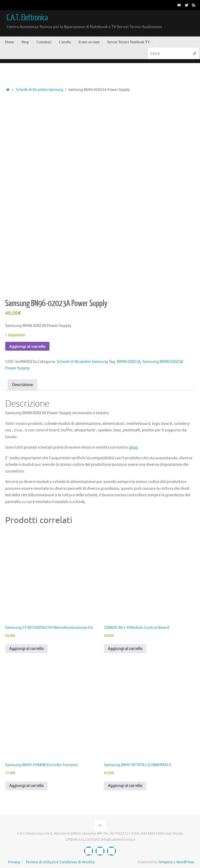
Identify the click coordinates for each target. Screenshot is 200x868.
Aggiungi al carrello (27, 346)
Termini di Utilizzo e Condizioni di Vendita (60, 862)
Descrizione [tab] (22, 385)
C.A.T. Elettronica (27, 18)
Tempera (165, 862)
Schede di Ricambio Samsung (40, 90)
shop (133, 447)
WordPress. (186, 862)
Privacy (14, 862)
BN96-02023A (129, 362)
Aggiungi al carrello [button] (26, 649)
